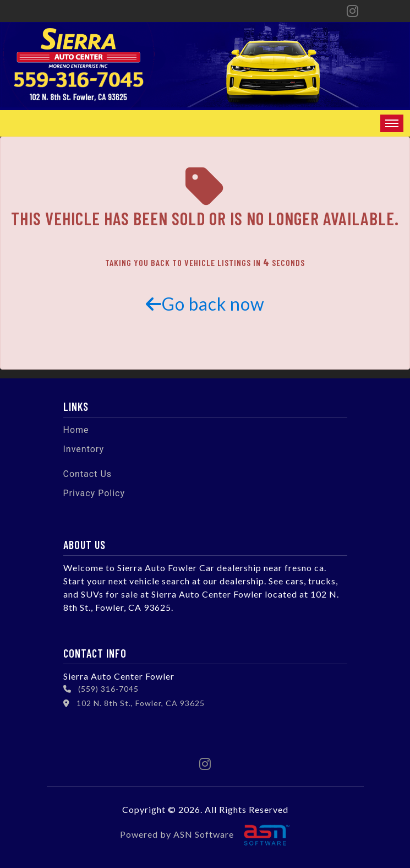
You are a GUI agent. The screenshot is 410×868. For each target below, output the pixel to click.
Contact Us (88, 474)
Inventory (84, 449)
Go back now (205, 304)
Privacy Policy (94, 493)
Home (76, 430)
